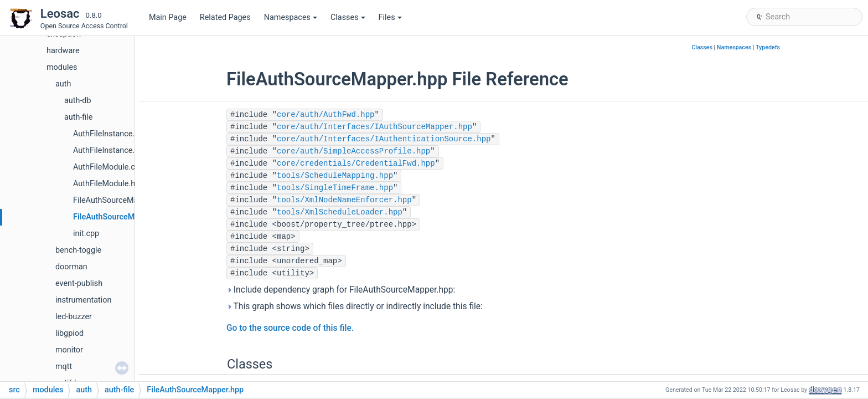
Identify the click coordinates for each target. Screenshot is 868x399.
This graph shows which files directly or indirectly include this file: (355, 306)
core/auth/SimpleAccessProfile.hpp (353, 151)
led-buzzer (74, 317)
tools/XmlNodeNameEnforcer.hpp (344, 200)
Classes (348, 17)
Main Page (168, 17)
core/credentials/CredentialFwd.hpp (356, 163)
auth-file (78, 117)
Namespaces (291, 17)
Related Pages (225, 17)
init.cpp (86, 234)
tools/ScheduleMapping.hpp (335, 176)
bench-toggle (78, 250)
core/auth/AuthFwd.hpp (325, 115)
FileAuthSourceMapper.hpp (122, 217)
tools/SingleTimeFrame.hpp (335, 188)
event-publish (79, 283)
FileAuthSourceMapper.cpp (121, 200)
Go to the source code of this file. (290, 328)
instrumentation (84, 300)
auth (63, 84)
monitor (69, 350)
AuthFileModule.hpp (108, 184)
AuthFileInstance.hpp (110, 150)
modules (62, 67)
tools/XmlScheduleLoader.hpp (340, 212)
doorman (71, 267)
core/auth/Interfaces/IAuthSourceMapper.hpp (374, 127)
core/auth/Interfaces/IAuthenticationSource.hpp (384, 139)
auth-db (78, 101)
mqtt (64, 367)
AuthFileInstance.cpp (110, 134)
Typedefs (768, 47)
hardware (63, 51)
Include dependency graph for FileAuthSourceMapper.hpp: (341, 290)
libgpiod (69, 333)
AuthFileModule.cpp (108, 167)
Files (390, 17)
